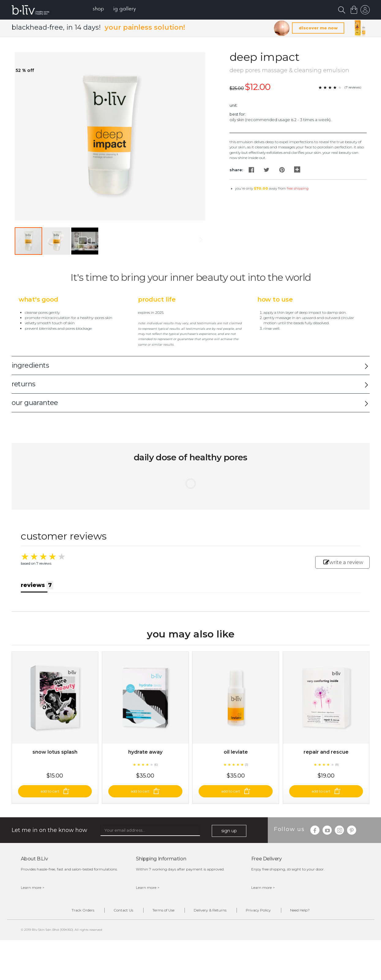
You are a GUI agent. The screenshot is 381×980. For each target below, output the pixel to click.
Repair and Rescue (326, 752)
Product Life (157, 299)
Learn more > (33, 887)
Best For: (238, 114)
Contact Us (123, 910)
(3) (247, 765)
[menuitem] (98, 9)
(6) (156, 765)
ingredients (30, 365)
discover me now (318, 28)
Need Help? (300, 910)
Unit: (234, 105)
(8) (337, 765)
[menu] (114, 9)
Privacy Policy (258, 910)
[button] (57, 241)
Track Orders (83, 910)
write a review (343, 562)
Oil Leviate (236, 752)
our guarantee (35, 403)
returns (24, 384)
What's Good (38, 299)
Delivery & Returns (210, 910)
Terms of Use (163, 910)
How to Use (275, 299)
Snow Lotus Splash (55, 752)
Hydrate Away (145, 752)
